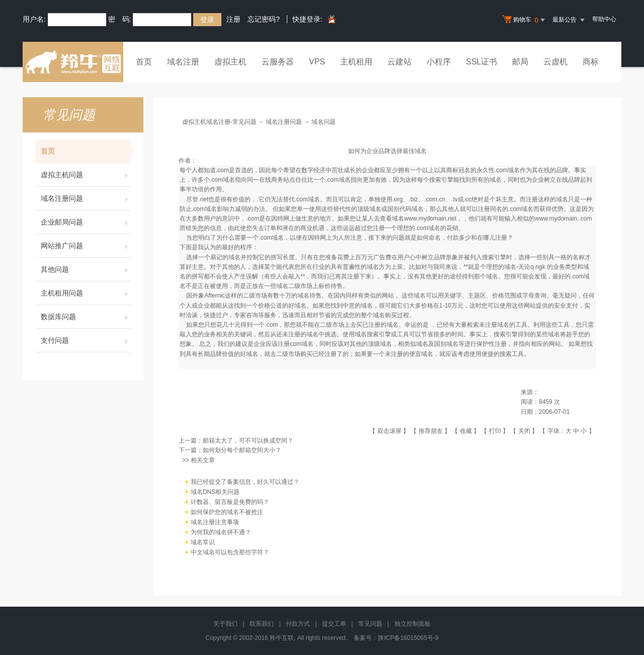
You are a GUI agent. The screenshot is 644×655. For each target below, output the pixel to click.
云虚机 (555, 62)
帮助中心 (604, 19)
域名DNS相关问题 (215, 492)
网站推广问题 (86, 246)
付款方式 (298, 624)
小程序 (439, 62)
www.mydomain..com (563, 219)
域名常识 (203, 542)
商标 (591, 62)
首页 (144, 62)
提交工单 (334, 624)
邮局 (520, 62)
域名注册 (183, 62)
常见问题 (370, 624)
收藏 (466, 431)
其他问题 (86, 269)
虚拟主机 (230, 62)
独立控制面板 (413, 624)
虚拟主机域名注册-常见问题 (219, 122)
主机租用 (356, 62)
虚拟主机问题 (86, 175)
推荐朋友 (431, 431)
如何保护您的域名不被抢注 (227, 512)
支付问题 (86, 340)
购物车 (525, 20)
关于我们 (225, 624)
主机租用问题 (86, 293)
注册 (233, 19)
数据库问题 (86, 317)
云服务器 (278, 62)
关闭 (524, 431)
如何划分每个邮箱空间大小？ (242, 450)
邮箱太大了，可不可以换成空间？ (248, 441)
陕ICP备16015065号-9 (408, 638)
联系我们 (262, 624)
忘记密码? (264, 19)
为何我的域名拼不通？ (221, 532)
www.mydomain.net (430, 219)
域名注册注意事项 (215, 522)
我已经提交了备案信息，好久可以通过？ (245, 482)
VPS (317, 62)
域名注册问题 (86, 198)
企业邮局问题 (86, 222)
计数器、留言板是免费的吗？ (230, 502)
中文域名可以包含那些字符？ (230, 552)
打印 (495, 431)
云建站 (399, 62)
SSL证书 (481, 62)
